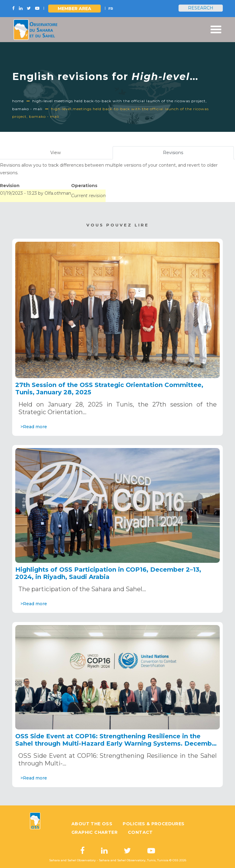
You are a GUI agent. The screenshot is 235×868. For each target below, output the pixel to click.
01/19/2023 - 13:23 (18, 193)
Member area (74, 9)
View (56, 153)
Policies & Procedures (154, 824)
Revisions (180, 154)
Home (18, 101)
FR (111, 9)
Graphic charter (94, 832)
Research (201, 8)
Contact (140, 832)
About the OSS (92, 824)
